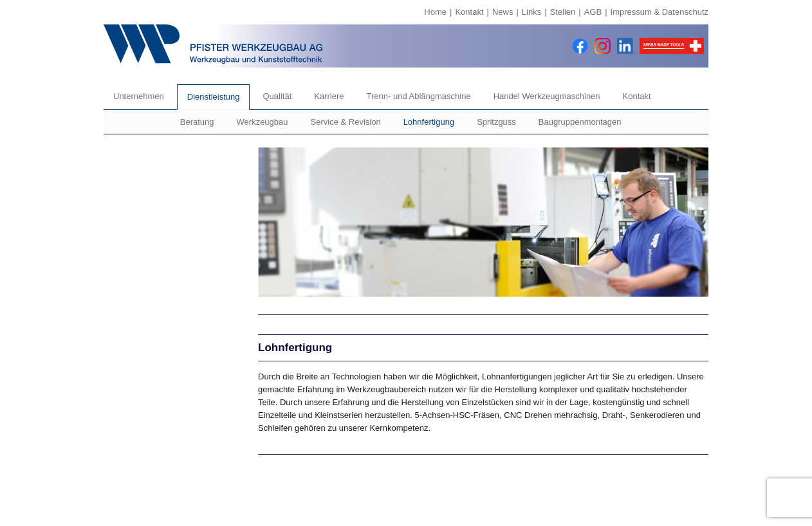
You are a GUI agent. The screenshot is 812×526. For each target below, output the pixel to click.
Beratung (197, 122)
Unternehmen (139, 96)
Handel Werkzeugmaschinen (547, 96)
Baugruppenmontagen (580, 122)
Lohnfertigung (429, 122)
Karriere (329, 96)
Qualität (277, 96)
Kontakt (469, 12)
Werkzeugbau (263, 122)
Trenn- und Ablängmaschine (419, 96)
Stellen (563, 12)
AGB (593, 12)
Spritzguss (496, 122)
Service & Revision (346, 122)
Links (531, 12)
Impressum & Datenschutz (660, 12)
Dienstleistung (214, 97)
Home (435, 12)
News (503, 12)
